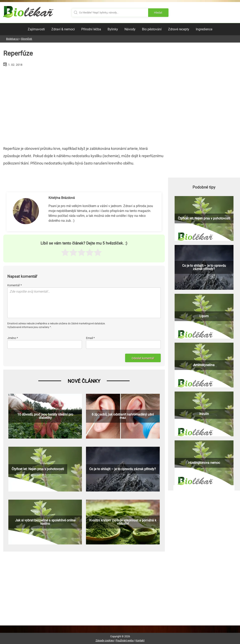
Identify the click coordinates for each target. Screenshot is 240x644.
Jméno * (13, 338)
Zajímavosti (36, 29)
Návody (130, 29)
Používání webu (125, 640)
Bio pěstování (152, 29)
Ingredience (204, 29)
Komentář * (15, 285)
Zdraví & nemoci (63, 29)
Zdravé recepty (179, 29)
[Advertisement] (84, 105)
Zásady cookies (105, 640)
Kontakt (140, 640)
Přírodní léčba (91, 29)
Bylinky (113, 29)
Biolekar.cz (12, 39)
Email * (90, 338)
